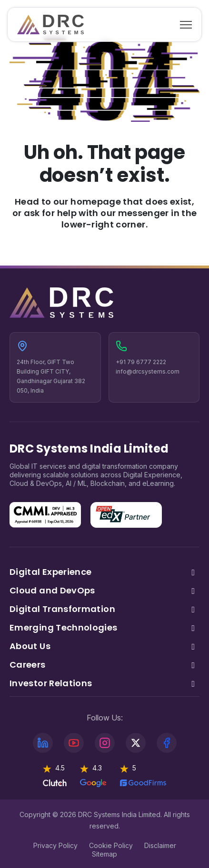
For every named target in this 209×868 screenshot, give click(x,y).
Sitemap (104, 854)
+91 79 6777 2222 (141, 362)
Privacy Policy (55, 845)
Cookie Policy (111, 845)
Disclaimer (160, 845)
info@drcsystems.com (148, 371)
